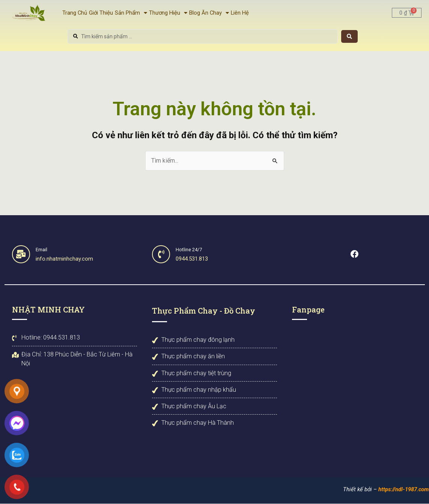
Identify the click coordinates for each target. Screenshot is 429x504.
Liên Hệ (240, 13)
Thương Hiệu (168, 13)
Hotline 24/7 (190, 250)
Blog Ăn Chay (209, 13)
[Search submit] (349, 36)
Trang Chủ (75, 13)
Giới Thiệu (101, 13)
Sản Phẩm (131, 13)
